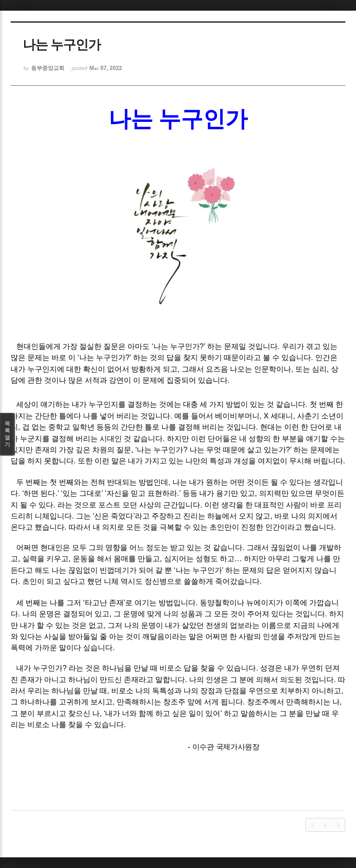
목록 (7, 434)
